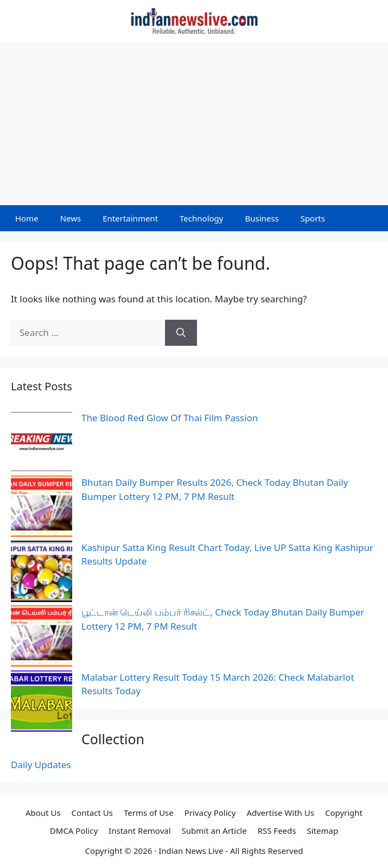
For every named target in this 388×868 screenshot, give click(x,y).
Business (262, 218)
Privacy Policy (210, 813)
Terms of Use (149, 813)
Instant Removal (139, 831)
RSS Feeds (277, 831)
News (71, 218)
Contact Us (92, 813)
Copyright (344, 813)
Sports (313, 218)
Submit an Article (214, 831)
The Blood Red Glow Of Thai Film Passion (170, 418)
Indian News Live (191, 851)
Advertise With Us (280, 813)
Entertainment (130, 218)
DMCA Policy (74, 831)
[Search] (181, 333)
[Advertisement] (194, 124)
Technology (201, 218)
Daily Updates (41, 765)
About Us (43, 813)
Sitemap (323, 831)
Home (27, 218)
